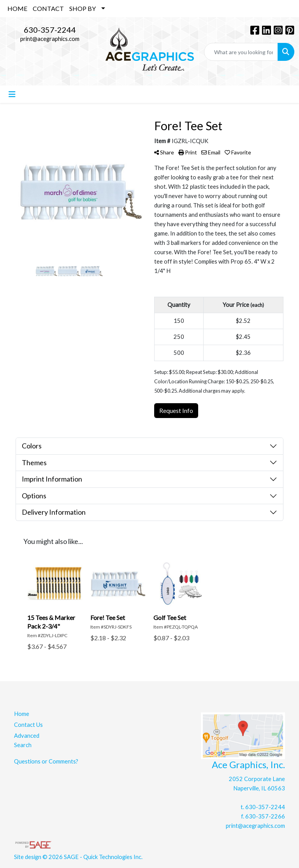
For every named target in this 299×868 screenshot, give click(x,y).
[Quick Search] (241, 52)
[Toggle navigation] (12, 94)
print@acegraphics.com (50, 39)
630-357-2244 (50, 30)
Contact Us (28, 725)
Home (22, 714)
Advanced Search (27, 740)
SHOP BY (83, 8)
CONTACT (48, 8)
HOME (17, 8)
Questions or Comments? (46, 761)
